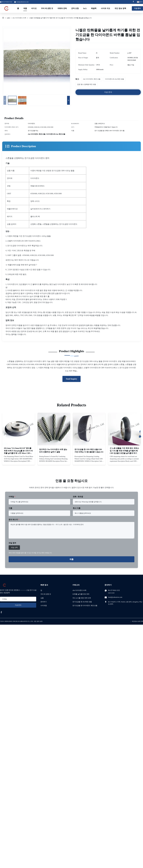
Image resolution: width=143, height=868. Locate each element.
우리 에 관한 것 (47, 8)
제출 (71, 559)
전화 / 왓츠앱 (78, 497)
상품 (8, 18)
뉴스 (85, 8)
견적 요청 (75, 8)
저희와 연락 (62, 8)
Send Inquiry (71, 379)
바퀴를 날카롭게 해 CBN (81, 594)
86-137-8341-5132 (114, 590)
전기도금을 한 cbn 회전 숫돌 (82, 602)
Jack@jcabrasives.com (22, 2)
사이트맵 (44, 606)
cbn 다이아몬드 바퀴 (19, 18)
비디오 (34, 8)
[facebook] (1, 612)
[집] (3, 18)
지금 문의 (137, 8)
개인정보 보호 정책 (137, 621)
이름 (10, 508)
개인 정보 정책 (120, 8)
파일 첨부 (12, 543)
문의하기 (44, 602)
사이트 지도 (105, 8)
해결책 (94, 8)
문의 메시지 (14, 520)
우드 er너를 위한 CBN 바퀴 (82, 598)
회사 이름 (77, 508)
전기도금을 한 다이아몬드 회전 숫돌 (85, 606)
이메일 (12, 497)
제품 (25, 8)
